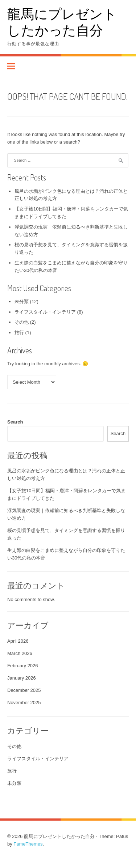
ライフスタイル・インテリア (45, 312)
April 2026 (18, 641)
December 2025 (24, 690)
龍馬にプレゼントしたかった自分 (62, 22)
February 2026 (23, 666)
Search (15, 422)
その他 (22, 322)
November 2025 (24, 703)
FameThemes (28, 844)
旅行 (19, 333)
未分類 (22, 301)
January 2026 (22, 678)
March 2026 (20, 653)
